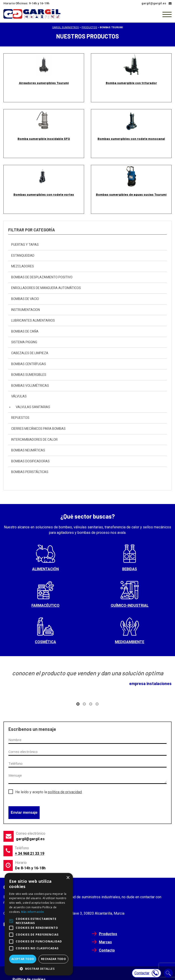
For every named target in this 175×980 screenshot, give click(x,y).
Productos (108, 934)
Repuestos (20, 418)
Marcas (105, 942)
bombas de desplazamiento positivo (42, 277)
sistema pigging (24, 342)
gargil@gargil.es (30, 839)
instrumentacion (26, 310)
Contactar (147, 973)
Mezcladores (23, 266)
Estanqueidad (23, 256)
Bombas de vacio (25, 299)
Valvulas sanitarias (33, 407)
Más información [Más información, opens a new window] (33, 912)
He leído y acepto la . (49, 792)
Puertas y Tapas (25, 245)
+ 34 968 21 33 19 (30, 853)
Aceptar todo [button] (23, 959)
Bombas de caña (25, 331)
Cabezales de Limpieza (30, 353)
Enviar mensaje (24, 812)
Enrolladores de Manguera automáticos (46, 288)
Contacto (107, 950)
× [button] (68, 878)
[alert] (39, 924)
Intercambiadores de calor (34, 440)
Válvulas (19, 396)
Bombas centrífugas (29, 364)
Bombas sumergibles (29, 375)
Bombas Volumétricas (30, 386)
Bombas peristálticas (30, 472)
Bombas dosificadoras (30, 461)
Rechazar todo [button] (53, 959)
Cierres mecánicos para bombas (38, 429)
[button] (78, 704)
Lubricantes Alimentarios (33, 320)
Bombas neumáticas (28, 450)
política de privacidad (65, 792)
